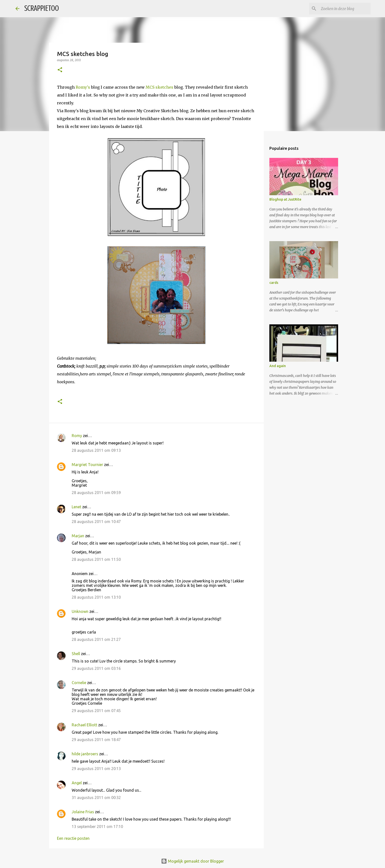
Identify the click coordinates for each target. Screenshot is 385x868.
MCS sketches (160, 87)
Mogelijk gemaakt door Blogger (192, 861)
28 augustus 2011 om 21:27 (96, 639)
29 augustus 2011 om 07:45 (96, 711)
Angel (77, 783)
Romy (77, 436)
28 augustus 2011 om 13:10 (96, 597)
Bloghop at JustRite (285, 199)
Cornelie (79, 683)
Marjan (78, 536)
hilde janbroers (85, 754)
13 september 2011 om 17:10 (97, 827)
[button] (60, 70)
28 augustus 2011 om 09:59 (96, 493)
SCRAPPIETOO (42, 8)
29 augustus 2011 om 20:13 (96, 769)
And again (278, 366)
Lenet (76, 507)
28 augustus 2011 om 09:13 (96, 450)
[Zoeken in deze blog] (345, 9)
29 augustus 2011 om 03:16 (96, 668)
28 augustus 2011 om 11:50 (96, 559)
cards (274, 283)
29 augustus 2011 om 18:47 (96, 740)
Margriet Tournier (87, 465)
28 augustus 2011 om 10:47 (96, 522)
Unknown (80, 611)
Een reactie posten (73, 838)
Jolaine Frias (83, 812)
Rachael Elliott (84, 725)
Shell (76, 654)
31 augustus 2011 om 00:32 (96, 798)
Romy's (83, 87)
